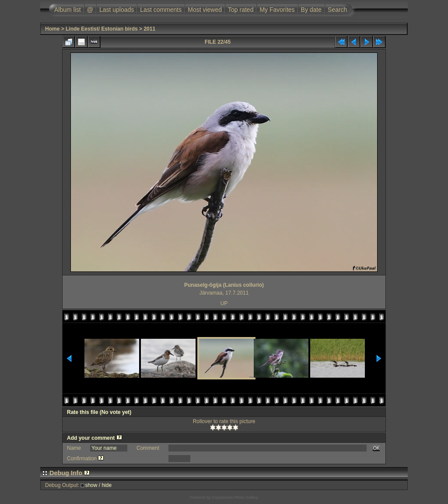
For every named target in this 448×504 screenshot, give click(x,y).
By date (311, 10)
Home (52, 29)
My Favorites (277, 10)
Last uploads (117, 10)
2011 (149, 29)
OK (376, 448)
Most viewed (205, 10)
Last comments (161, 10)
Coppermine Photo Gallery (235, 497)
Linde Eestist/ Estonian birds (102, 29)
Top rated (241, 10)
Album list (68, 10)
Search (337, 10)
